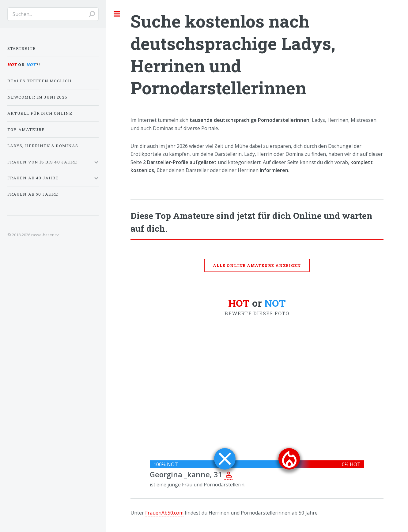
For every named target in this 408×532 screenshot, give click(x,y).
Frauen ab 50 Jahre (33, 194)
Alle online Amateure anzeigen (257, 265)
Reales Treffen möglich (40, 81)
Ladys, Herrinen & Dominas (43, 146)
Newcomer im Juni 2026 (37, 97)
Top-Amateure (26, 129)
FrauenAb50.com (164, 513)
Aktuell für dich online (40, 113)
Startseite (22, 48)
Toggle (117, 14)
